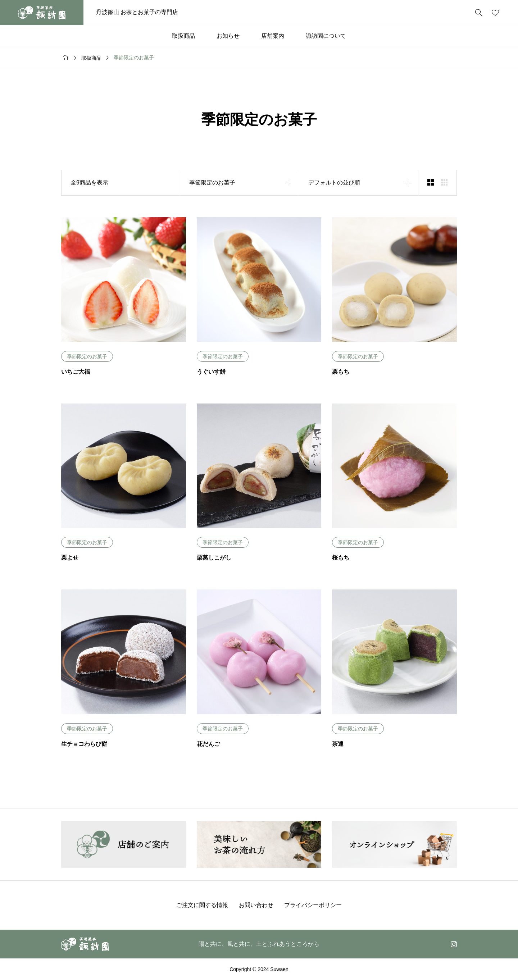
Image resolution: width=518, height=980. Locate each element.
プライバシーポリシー (313, 905)
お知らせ (228, 36)
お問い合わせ (256, 905)
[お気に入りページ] (495, 13)
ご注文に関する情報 (202, 905)
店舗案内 (273, 36)
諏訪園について (326, 36)
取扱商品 (183, 36)
